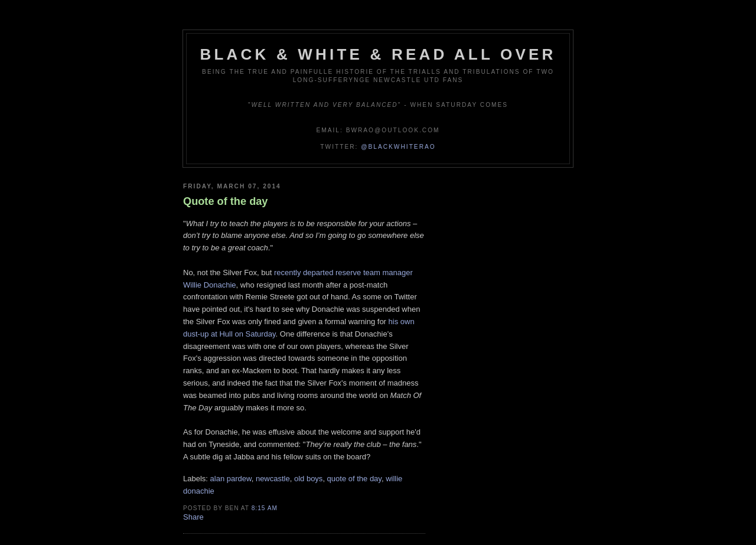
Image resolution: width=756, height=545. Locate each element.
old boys (308, 479)
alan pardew (231, 479)
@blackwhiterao (398, 147)
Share (193, 517)
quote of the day (354, 479)
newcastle (273, 479)
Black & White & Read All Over (378, 54)
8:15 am (265, 508)
